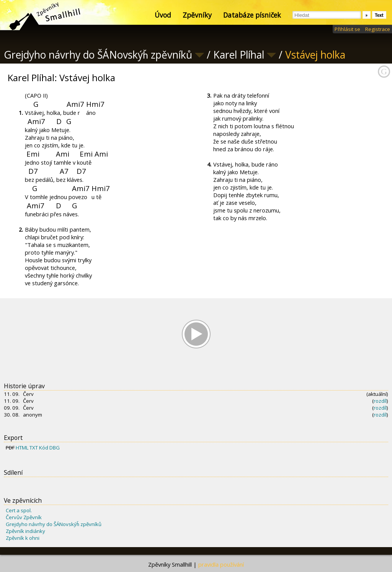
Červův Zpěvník (24, 517)
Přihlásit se (347, 29)
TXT (34, 448)
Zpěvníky (197, 15)
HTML (22, 448)
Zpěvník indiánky (25, 531)
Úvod (163, 15)
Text (379, 15)
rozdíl (380, 401)
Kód (44, 448)
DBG (55, 448)
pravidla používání (221, 564)
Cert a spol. (19, 510)
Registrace (378, 29)
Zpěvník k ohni (23, 538)
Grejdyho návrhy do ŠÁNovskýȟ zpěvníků (54, 524)
